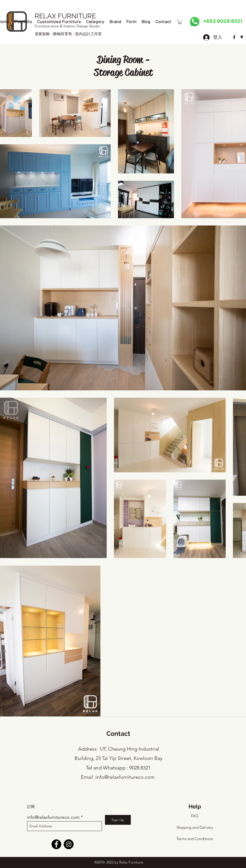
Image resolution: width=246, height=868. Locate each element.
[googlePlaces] (242, 37)
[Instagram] (69, 844)
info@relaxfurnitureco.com (125, 777)
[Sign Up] (118, 820)
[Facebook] (56, 844)
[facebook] (234, 37)
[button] (180, 22)
